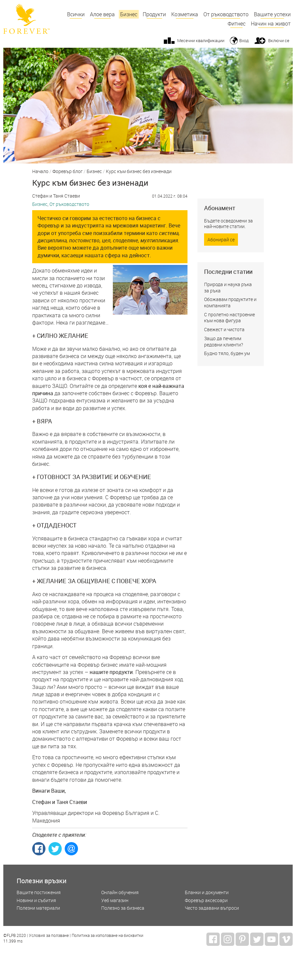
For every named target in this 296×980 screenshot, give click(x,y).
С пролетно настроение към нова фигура (229, 318)
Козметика (185, 14)
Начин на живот (271, 24)
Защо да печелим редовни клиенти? (223, 341)
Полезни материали (38, 908)
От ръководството (226, 14)
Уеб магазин (115, 901)
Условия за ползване (49, 936)
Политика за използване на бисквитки (108, 936)
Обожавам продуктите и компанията (230, 302)
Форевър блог (68, 172)
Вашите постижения (39, 893)
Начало (40, 172)
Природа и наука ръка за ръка (228, 287)
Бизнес (129, 14)
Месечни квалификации (201, 40)
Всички (76, 14)
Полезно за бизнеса (123, 908)
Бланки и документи (207, 893)
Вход (244, 40)
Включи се (279, 40)
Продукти (154, 14)
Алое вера (102, 14)
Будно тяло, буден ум (227, 353)
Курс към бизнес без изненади (139, 172)
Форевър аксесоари (206, 901)
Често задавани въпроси (212, 908)
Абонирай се (221, 240)
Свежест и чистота (224, 329)
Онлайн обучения (120, 893)
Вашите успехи (272, 14)
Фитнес (237, 24)
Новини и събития (36, 901)
